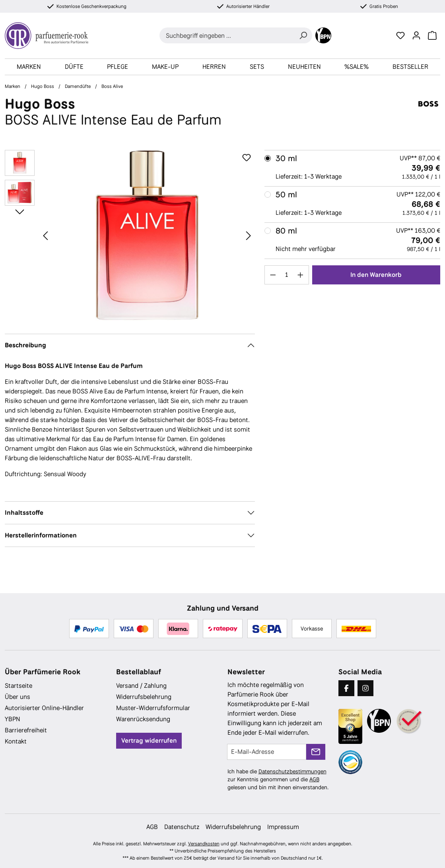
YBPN (13, 719)
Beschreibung (25, 345)
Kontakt (16, 741)
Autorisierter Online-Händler (44, 708)
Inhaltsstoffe (24, 513)
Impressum (283, 827)
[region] (130, 235)
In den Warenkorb (376, 275)
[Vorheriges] (45, 235)
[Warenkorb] (432, 35)
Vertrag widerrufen (149, 741)
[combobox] (227, 35)
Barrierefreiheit (26, 730)
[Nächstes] (249, 235)
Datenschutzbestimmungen (292, 771)
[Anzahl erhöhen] (301, 275)
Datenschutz (182, 827)
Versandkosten (204, 844)
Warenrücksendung (143, 719)
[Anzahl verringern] (273, 275)
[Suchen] (303, 35)
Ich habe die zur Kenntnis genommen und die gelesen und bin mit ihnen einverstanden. (278, 779)
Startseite (18, 686)
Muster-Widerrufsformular (153, 708)
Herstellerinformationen (41, 535)
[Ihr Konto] (416, 35)
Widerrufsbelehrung (144, 697)
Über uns (17, 697)
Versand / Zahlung (141, 686)
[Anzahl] (287, 275)
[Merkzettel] (400, 35)
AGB (314, 779)
